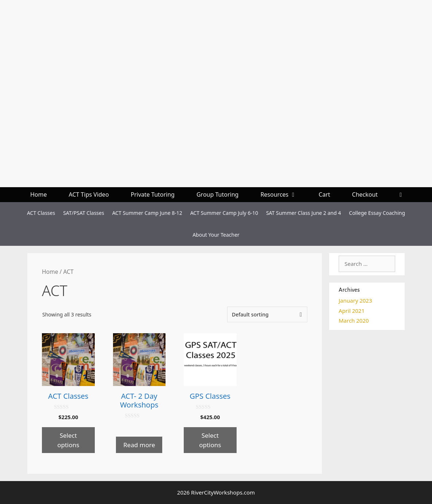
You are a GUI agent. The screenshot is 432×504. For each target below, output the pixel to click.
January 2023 (355, 300)
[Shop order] (267, 314)
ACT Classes (41, 213)
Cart (324, 194)
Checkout (365, 194)
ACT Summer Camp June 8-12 (147, 213)
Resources (284, 195)
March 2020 (354, 320)
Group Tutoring (217, 194)
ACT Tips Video (89, 194)
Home (39, 194)
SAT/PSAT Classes (84, 213)
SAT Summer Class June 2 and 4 (303, 213)
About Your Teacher (216, 235)
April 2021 (352, 311)
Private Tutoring (153, 194)
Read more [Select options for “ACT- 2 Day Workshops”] (139, 445)
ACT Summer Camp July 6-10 (224, 213)
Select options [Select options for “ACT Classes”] (68, 440)
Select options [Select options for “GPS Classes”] (210, 440)
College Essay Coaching (377, 213)
